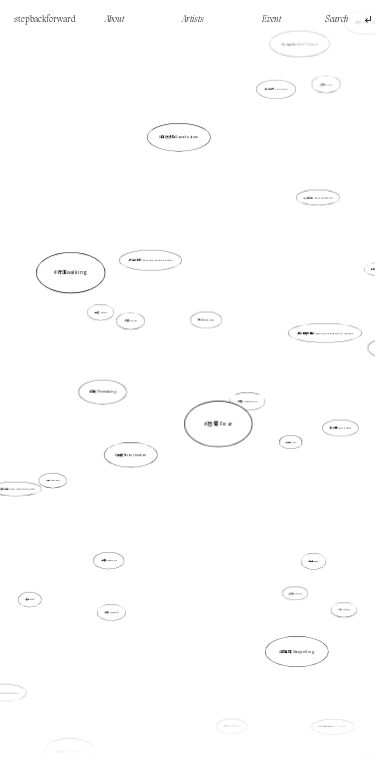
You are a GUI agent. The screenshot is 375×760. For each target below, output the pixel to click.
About (114, 19)
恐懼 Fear (218, 420)
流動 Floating (321, 576)
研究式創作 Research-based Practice (151, 263)
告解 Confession (87, 697)
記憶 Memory (321, 96)
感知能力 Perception (270, 110)
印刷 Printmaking (111, 391)
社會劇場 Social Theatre (286, 86)
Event (271, 19)
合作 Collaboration (231, 716)
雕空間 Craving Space (332, 425)
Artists (193, 19)
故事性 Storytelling (293, 640)
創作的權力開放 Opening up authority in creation (321, 334)
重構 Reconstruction (139, 444)
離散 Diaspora (112, 609)
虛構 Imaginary (115, 546)
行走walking (110, 308)
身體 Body (297, 536)
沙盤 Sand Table (54, 479)
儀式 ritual (35, 591)
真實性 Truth (291, 442)
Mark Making (247, 724)
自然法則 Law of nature (181, 190)
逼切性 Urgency (292, 587)
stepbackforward (45, 19)
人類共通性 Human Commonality (316, 199)
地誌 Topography (207, 320)
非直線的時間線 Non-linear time (310, 672)
